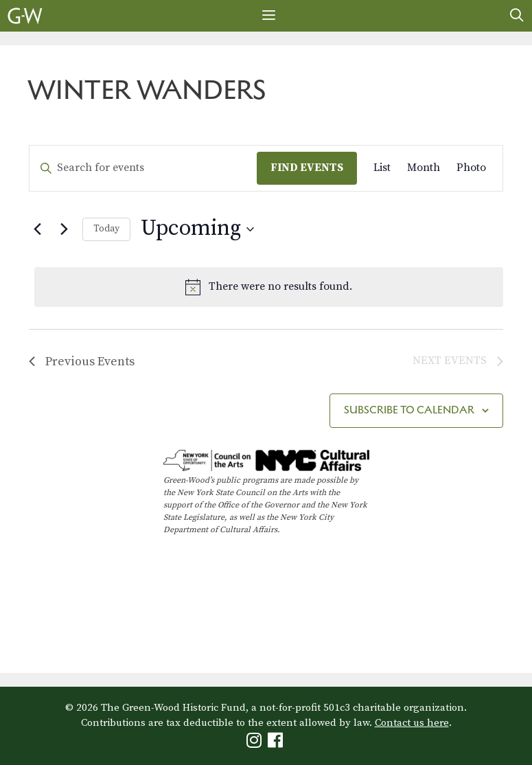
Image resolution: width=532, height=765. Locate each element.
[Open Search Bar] (517, 16)
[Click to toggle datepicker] (197, 229)
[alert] (269, 287)
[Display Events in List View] (382, 168)
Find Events (307, 168)
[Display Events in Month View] (424, 168)
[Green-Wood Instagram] (256, 743)
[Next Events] (64, 229)
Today (106, 229)
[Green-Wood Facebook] (277, 743)
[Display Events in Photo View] (471, 168)
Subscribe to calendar (409, 410)
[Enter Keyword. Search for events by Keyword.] (143, 168)
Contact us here (412, 723)
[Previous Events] (37, 229)
